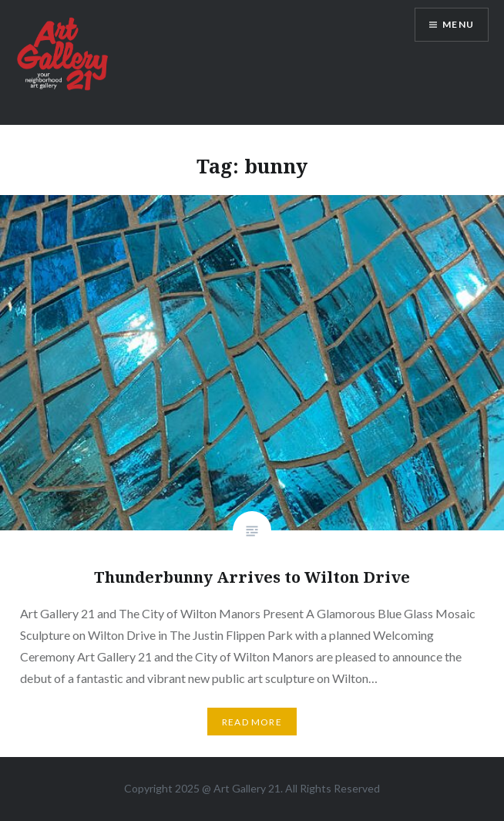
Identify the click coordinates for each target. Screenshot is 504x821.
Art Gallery (241, 788)
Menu (458, 24)
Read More (252, 722)
